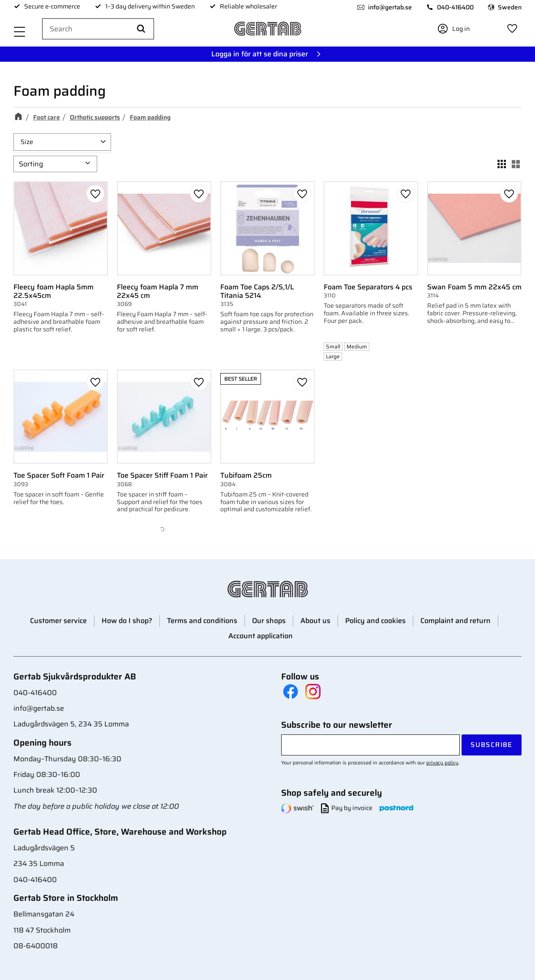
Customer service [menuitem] (58, 621)
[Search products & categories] (98, 29)
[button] (20, 32)
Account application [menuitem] (261, 636)
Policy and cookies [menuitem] (375, 621)
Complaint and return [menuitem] (456, 621)
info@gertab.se (390, 7)
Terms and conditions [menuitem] (202, 621)
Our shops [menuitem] (269, 621)
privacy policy (442, 763)
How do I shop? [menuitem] (127, 621)
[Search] (141, 29)
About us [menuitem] (315, 621)
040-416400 (455, 7)
